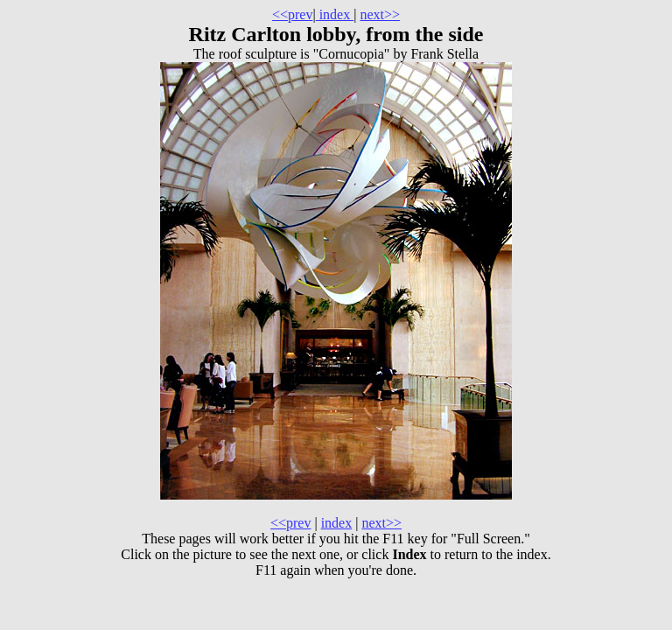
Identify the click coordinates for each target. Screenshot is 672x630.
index (335, 14)
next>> (380, 14)
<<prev (292, 14)
